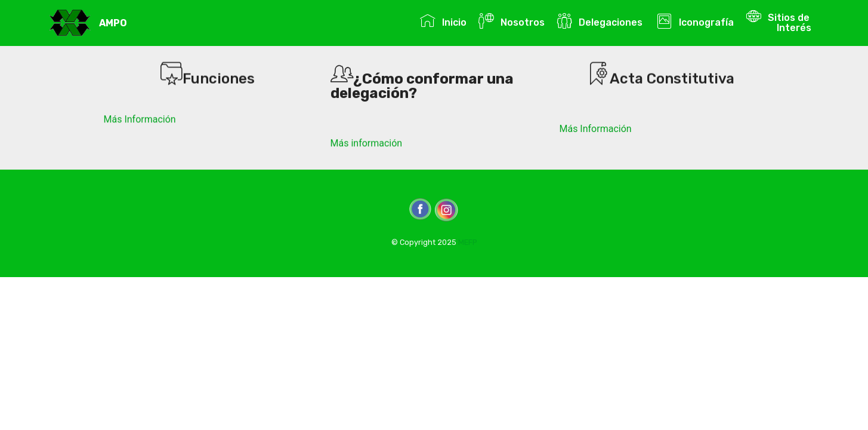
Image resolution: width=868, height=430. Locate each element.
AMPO (113, 23)
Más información (367, 143)
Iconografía (695, 21)
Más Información (140, 119)
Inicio (443, 21)
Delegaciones (600, 21)
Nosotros (511, 21)
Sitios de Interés (780, 21)
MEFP (468, 242)
